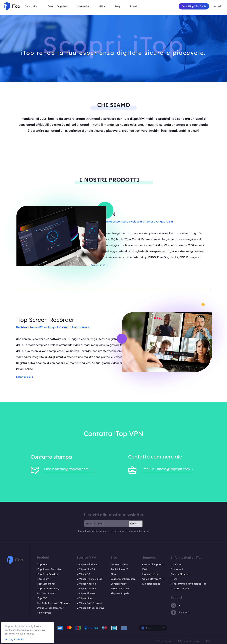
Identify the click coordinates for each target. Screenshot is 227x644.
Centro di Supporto (153, 564)
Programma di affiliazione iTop (189, 584)
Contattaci (177, 569)
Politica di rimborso (163, 641)
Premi (174, 579)
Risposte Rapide (120, 593)
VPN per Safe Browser (90, 603)
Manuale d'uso (150, 574)
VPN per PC (83, 574)
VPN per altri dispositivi (90, 608)
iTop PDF (42, 598)
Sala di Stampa (180, 574)
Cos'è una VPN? (119, 564)
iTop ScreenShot (46, 584)
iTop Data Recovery (48, 589)
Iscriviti (134, 524)
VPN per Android (86, 584)
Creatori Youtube (181, 589)
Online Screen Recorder (50, 608)
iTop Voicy (43, 579)
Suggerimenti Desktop (123, 579)
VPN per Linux (85, 598)
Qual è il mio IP (119, 569)
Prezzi (133, 6)
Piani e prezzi (45, 613)
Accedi (218, 6)
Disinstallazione (151, 584)
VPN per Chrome (86, 589)
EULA (208, 641)
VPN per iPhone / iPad (90, 579)
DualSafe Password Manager (54, 603)
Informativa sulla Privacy (20, 634)
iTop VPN (42, 564)
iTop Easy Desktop (47, 574)
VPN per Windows (87, 564)
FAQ (145, 569)
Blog (113, 574)
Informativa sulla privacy (189, 641)
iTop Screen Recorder (49, 569)
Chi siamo (177, 564)
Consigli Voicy (118, 584)
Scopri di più (99, 265)
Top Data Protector (48, 593)
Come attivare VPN (153, 579)
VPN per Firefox (86, 593)
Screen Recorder (120, 589)
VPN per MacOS (86, 569)
